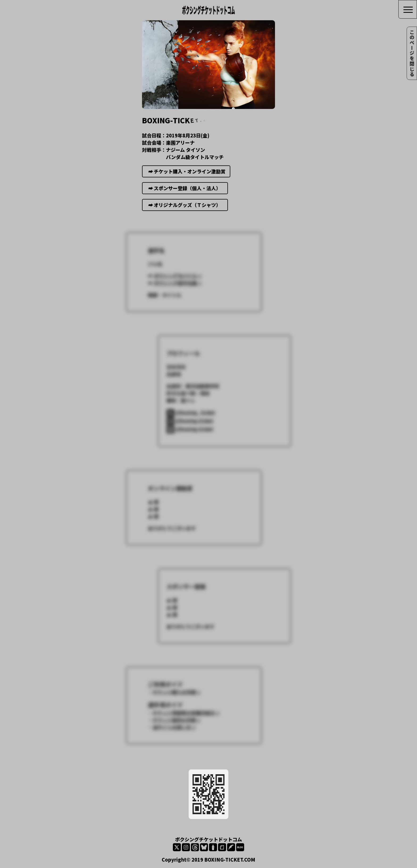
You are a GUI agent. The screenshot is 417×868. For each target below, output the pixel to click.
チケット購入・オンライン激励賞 (186, 175)
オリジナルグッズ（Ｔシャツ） (185, 209)
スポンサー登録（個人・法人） (185, 192)
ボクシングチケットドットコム (208, 839)
